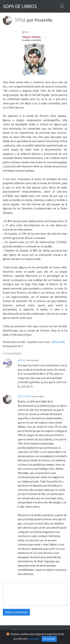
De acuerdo (49, 639)
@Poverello (58, 342)
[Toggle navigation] (62, 6)
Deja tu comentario (16, 612)
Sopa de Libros (20, 6)
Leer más (34, 639)
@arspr (22, 360)
